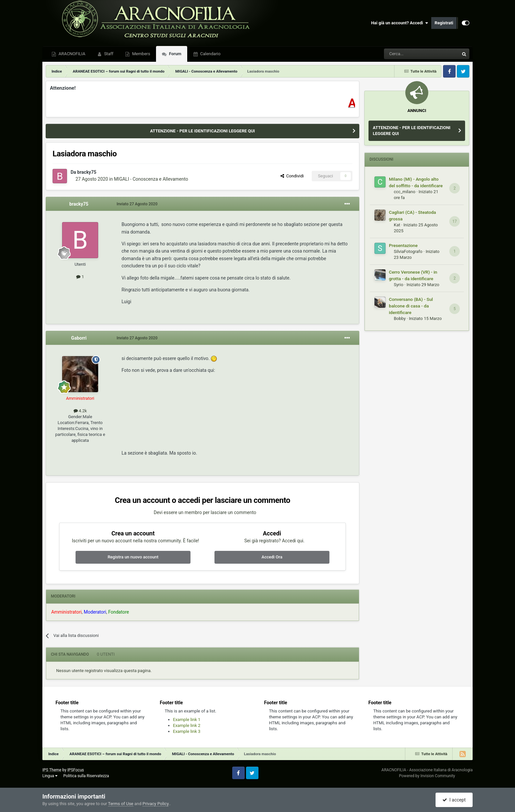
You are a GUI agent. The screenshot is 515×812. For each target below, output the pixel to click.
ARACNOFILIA (71, 54)
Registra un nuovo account (133, 557)
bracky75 (87, 172)
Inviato (137, 204)
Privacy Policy (156, 804)
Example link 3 (187, 731)
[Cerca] (403, 54)
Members (141, 54)
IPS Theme (52, 770)
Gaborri (79, 338)
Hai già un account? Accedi (400, 23)
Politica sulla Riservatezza (86, 776)
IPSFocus (76, 770)
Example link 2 (187, 725)
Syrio (399, 285)
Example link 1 (187, 720)
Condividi (292, 176)
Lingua (50, 776)
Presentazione (403, 245)
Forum (175, 54)
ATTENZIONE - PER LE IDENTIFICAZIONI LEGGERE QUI (202, 131)
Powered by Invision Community (427, 776)
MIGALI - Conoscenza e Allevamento (151, 179)
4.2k (80, 411)
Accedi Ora (272, 557)
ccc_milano (405, 192)
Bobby (400, 318)
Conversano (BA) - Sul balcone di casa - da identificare (411, 306)
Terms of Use (121, 804)
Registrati (444, 23)
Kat (397, 225)
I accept (454, 800)
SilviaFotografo (408, 251)
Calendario (210, 54)
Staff (108, 54)
